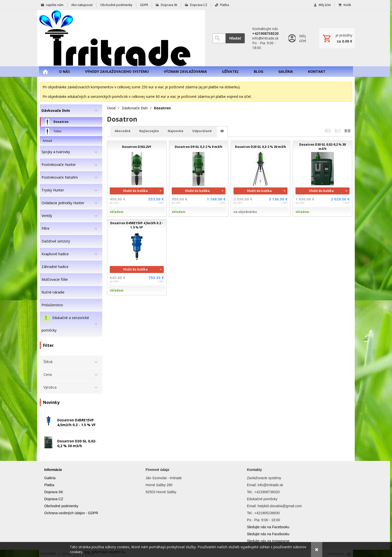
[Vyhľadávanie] (219, 38)
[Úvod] (121, 38)
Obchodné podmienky (61, 506)
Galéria (50, 478)
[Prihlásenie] (299, 38)
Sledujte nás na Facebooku (268, 527)
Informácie (53, 470)
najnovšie (176, 131)
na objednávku (245, 212)
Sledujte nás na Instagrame (268, 541)
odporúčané (202, 131)
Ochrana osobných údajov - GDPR (71, 513)
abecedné (123, 131)
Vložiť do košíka (135, 191)
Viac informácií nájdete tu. (105, 552)
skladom (117, 212)
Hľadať (235, 38)
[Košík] (337, 38)
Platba (49, 485)
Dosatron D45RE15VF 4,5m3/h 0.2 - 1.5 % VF (76, 422)
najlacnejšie (149, 131)
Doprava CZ (54, 499)
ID (222, 131)
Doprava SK (54, 492)
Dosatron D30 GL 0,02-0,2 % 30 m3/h (77, 443)
